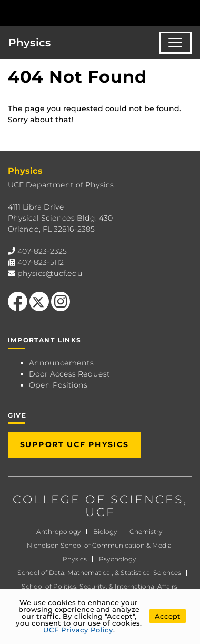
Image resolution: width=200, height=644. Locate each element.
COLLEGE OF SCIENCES (98, 499)
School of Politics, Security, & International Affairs (99, 586)
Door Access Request (69, 374)
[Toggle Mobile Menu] (189, 12)
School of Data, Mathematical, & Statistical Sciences (99, 573)
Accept (168, 616)
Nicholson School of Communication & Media (99, 545)
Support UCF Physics (74, 444)
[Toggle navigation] (175, 43)
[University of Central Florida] (80, 13)
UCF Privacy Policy (78, 630)
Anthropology (59, 532)
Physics (30, 43)
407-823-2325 (42, 251)
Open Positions (58, 385)
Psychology (118, 559)
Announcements (61, 363)
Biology (105, 532)
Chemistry (146, 532)
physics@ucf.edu (50, 273)
